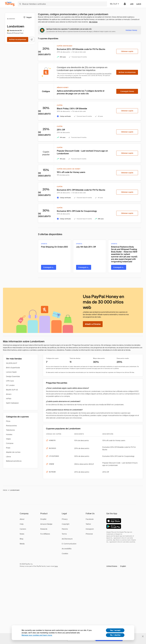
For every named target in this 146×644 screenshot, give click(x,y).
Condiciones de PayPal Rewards (70, 77)
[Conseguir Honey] (127, 91)
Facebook (90, 519)
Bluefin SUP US (12, 390)
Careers (23, 529)
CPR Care (10, 381)
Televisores (10, 430)
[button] (116, 566)
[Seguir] (28, 17)
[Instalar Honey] (131, 30)
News (22, 534)
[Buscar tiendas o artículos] (62, 4)
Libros (8, 457)
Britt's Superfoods (13, 368)
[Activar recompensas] (18, 39)
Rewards (44, 529)
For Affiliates (45, 534)
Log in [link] (139, 4)
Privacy (65, 519)
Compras (10, 443)
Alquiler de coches (13, 452)
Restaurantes (11, 426)
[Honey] (10, 4)
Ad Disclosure (67, 539)
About (22, 519)
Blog (21, 539)
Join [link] (132, 4)
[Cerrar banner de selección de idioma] (143, 636)
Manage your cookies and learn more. (37, 635)
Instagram (90, 529)
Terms (64, 534)
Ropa (8, 448)
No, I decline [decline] (115, 635)
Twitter (88, 524)
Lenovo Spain (11, 372)
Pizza (8, 421)
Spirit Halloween (12, 403)
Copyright (66, 524)
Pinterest (89, 534)
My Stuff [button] (115, 4)
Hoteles (9, 434)
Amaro (9, 394)
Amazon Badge (46, 524)
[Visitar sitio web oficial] (32, 39)
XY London (10, 385)
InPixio (9, 399)
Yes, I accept (115, 630)
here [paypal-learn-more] (56, 566)
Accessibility (67, 549)
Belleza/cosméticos (14, 461)
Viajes (8, 439)
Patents (65, 529)
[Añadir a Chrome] (93, 324)
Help (22, 524)
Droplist (43, 519)
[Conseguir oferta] (49, 267)
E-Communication (69, 544)
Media (22, 544)
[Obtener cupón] (127, 51)
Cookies (65, 554)
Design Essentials (13, 376)
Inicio (5, 490)
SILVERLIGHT (12, 363)
